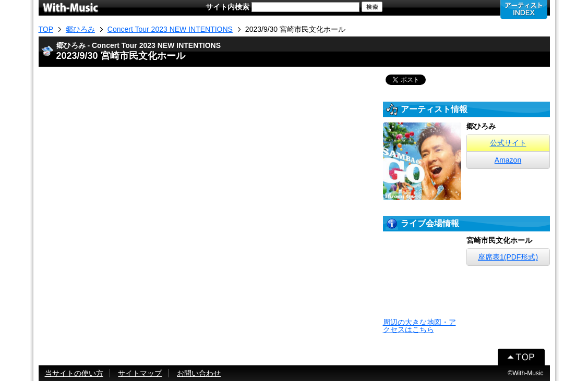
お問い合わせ (199, 373)
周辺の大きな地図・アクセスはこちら (419, 326)
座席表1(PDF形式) (508, 257)
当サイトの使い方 (74, 373)
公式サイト (508, 143)
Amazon (508, 160)
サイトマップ (140, 373)
